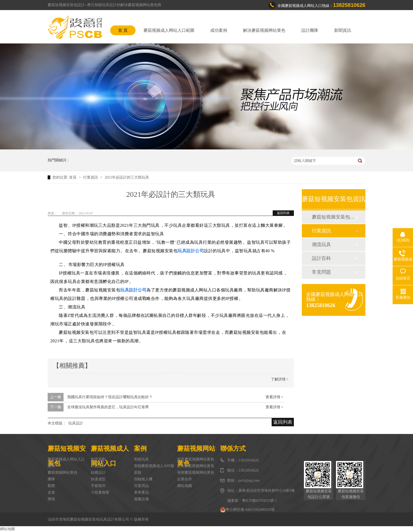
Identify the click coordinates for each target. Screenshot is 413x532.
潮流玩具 (321, 245)
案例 (51, 466)
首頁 (73, 177)
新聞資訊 (343, 30)
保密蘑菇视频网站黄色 (196, 473)
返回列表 (283, 213)
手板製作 (98, 486)
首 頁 (123, 30)
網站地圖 (185, 486)
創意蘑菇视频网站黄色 (196, 459)
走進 (51, 492)
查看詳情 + (274, 397)
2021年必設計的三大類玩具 (127, 177)
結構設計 (98, 473)
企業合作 (185, 479)
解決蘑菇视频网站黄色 (264, 30)
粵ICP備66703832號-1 (259, 501)
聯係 (51, 499)
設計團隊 (310, 30)
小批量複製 (100, 492)
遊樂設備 (141, 499)
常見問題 (321, 272)
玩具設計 (76, 423)
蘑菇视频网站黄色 (62, 473)
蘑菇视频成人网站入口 (66, 459)
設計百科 (321, 258)
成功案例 (219, 30)
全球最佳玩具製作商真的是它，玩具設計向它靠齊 (108, 407)
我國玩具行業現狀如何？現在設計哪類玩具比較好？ (110, 397)
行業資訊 (91, 177)
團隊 (51, 479)
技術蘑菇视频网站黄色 (196, 466)
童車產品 (141, 492)
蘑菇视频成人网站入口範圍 (169, 30)
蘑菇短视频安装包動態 (333, 217)
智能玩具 (141, 459)
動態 (51, 486)
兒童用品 (141, 486)
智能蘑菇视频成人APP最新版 (154, 469)
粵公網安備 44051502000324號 (248, 510)
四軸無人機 (143, 479)
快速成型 (98, 479)
